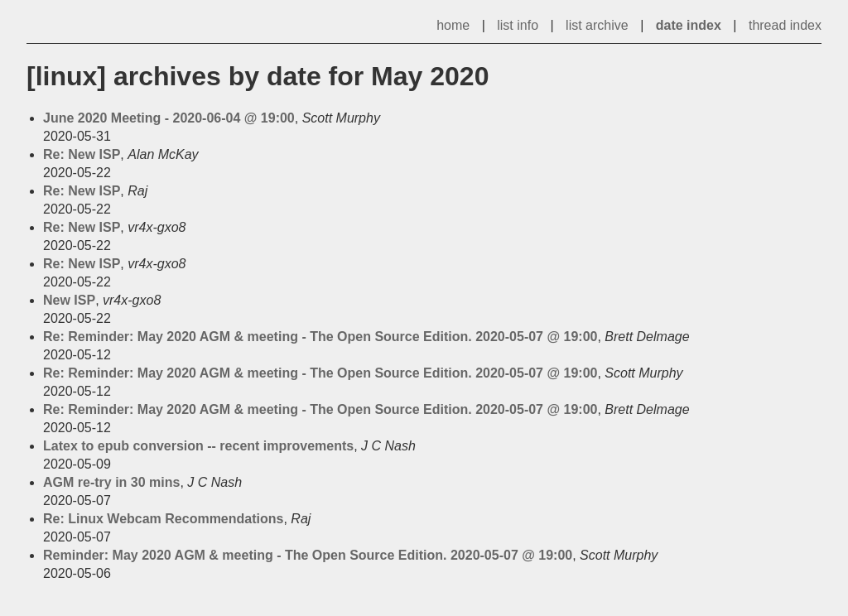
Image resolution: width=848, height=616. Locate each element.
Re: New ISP (82, 154)
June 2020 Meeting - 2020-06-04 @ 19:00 (169, 118)
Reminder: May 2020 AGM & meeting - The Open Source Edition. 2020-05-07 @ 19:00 (308, 555)
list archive (597, 25)
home (453, 25)
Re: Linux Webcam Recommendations (163, 519)
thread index (785, 25)
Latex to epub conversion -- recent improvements (198, 446)
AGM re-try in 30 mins (111, 482)
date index (689, 25)
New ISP (69, 300)
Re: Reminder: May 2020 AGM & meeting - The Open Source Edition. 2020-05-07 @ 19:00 (320, 337)
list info (518, 25)
